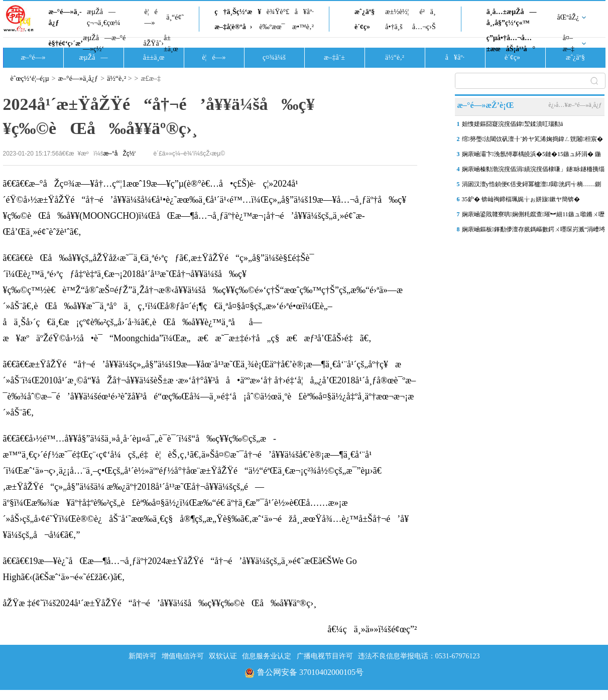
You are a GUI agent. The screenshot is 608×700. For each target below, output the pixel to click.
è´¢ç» (365, 27)
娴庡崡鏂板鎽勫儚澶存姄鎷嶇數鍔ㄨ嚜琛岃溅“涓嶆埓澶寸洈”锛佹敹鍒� (534, 231)
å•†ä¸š (394, 27)
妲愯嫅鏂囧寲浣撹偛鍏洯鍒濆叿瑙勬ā (513, 124)
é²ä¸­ (427, 12)
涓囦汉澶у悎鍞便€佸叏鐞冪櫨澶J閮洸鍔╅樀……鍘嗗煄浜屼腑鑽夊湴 (531, 186)
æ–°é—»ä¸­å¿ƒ (65, 17)
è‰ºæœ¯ (272, 27)
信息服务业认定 (267, 656)
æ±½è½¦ (397, 12)
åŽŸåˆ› (154, 43)
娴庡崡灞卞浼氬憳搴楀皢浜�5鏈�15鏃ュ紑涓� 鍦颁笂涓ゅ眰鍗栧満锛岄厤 (531, 156)
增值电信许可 (183, 656)
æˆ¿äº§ (364, 12)
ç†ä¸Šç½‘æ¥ (238, 12)
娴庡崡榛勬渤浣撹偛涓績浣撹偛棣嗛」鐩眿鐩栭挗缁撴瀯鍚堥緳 (533, 171)
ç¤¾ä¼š (274, 57)
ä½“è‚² (395, 57)
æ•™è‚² (303, 27)
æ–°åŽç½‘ (120, 154)
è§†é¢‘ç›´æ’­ (66, 43)
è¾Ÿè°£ (278, 12)
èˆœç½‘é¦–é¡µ (30, 79)
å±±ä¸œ (171, 43)
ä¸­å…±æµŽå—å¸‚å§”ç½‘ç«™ (512, 17)
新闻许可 (143, 656)
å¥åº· (304, 12)
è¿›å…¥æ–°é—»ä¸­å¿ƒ (575, 105)
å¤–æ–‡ (569, 43)
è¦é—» (151, 17)
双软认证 (223, 656)
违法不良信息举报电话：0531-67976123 (419, 656)
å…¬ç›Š (424, 27)
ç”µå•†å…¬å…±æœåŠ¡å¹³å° (511, 43)
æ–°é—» (33, 57)
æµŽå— (93, 57)
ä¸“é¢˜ (175, 17)
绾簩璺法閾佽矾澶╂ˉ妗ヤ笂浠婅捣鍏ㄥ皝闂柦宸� (532, 139)
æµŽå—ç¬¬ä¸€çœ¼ (104, 17)
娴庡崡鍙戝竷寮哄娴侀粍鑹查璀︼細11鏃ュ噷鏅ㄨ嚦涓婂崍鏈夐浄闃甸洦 (533, 216)
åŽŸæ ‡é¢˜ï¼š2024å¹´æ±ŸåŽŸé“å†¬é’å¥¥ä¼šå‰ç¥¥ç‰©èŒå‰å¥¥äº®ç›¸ (160, 603)
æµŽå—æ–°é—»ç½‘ (104, 43)
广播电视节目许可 (325, 656)
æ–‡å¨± (334, 57)
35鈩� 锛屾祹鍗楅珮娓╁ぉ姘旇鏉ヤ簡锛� (521, 199)
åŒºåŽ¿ (568, 17)
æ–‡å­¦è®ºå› (233, 27)
